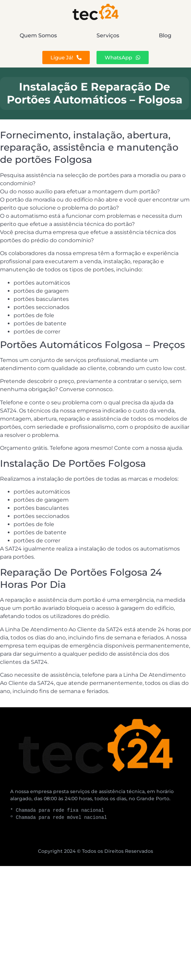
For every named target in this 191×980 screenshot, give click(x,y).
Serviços (108, 35)
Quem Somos (38, 35)
